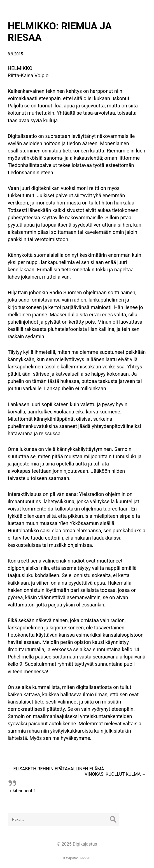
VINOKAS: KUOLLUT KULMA (115, 774)
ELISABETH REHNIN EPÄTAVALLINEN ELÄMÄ (56, 769)
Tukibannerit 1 (22, 791)
